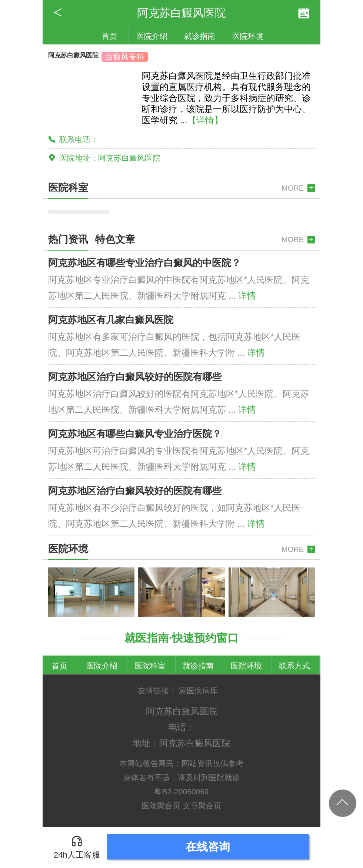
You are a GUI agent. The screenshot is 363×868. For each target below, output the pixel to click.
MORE (293, 188)
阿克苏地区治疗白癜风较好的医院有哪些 (135, 377)
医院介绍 (152, 36)
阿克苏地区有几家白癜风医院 (111, 320)
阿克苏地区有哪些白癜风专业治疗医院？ (135, 434)
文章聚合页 (202, 806)
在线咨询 (208, 847)
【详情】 (205, 120)
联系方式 (294, 666)
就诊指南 (200, 36)
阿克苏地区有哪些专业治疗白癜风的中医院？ (144, 263)
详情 (247, 296)
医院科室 (150, 666)
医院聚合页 (161, 806)
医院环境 (248, 36)
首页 (109, 36)
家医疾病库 (198, 691)
